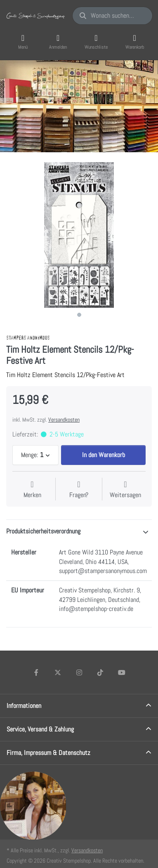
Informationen (24, 706)
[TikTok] (100, 672)
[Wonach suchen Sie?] (112, 16)
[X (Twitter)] (58, 672)
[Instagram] (79, 672)
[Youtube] (122, 672)
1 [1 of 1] (79, 315)
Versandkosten (64, 420)
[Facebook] (37, 672)
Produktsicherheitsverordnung (43, 531)
